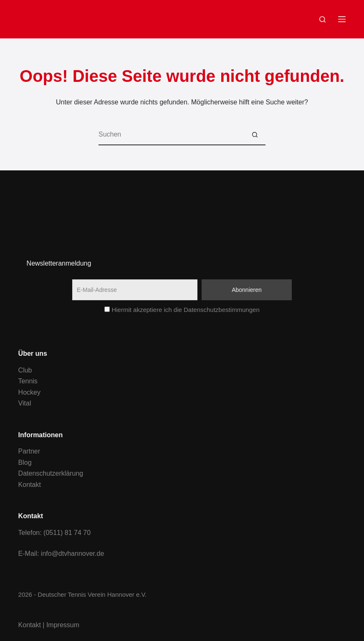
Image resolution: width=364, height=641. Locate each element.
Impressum (63, 625)
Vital (25, 403)
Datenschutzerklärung (51, 473)
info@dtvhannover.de (72, 554)
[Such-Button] (255, 135)
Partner (29, 451)
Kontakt (30, 485)
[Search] (322, 19)
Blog (25, 462)
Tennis (28, 381)
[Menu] (342, 19)
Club (25, 370)
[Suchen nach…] (172, 135)
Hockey (29, 392)
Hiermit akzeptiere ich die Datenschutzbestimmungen (182, 310)
